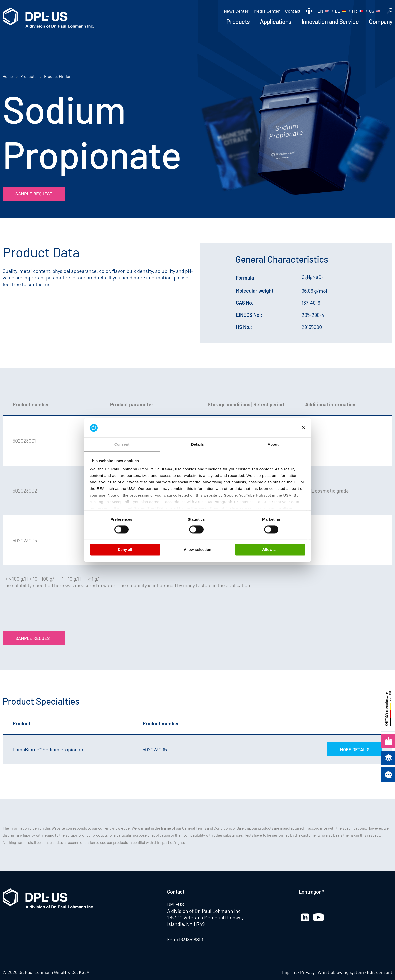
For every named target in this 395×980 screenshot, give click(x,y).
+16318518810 (190, 939)
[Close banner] (304, 428)
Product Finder (57, 76)
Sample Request (34, 194)
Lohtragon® (311, 892)
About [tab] (273, 444)
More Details (355, 749)
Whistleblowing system (341, 972)
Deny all (125, 550)
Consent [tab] (122, 444)
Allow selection (197, 550)
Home (8, 76)
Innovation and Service (330, 22)
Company (381, 22)
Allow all (270, 550)
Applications (276, 22)
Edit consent (380, 972)
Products (238, 22)
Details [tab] (197, 444)
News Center (236, 11)
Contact (293, 11)
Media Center (267, 11)
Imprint (290, 972)
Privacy (307, 972)
